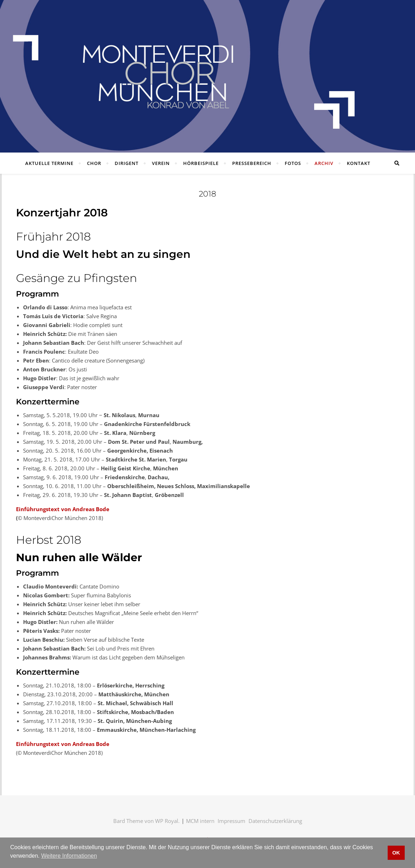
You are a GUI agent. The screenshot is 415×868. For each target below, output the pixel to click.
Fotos (293, 163)
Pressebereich (252, 163)
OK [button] (396, 853)
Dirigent (127, 163)
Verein (161, 163)
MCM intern (200, 821)
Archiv (324, 163)
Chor (94, 163)
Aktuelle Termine (49, 163)
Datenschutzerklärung (275, 821)
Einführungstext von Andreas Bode (63, 509)
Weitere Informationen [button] (69, 856)
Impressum (231, 821)
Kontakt (359, 163)
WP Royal (167, 821)
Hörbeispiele (201, 163)
